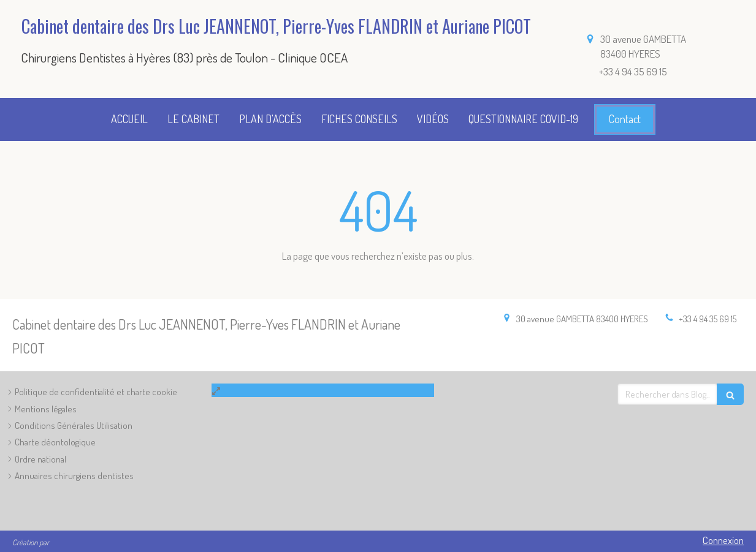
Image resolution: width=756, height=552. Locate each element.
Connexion (723, 540)
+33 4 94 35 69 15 (708, 319)
